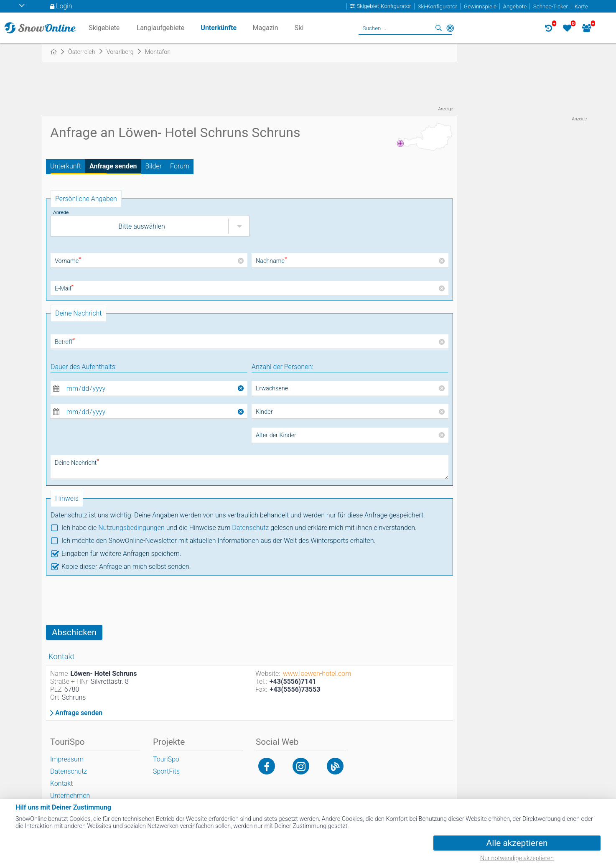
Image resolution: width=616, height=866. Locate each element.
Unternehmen (70, 796)
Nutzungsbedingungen (131, 528)
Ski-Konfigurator (438, 6)
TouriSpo (166, 759)
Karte (581, 6)
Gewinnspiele (480, 6)
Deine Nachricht (77, 463)
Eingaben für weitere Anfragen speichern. (121, 554)
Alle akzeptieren (517, 843)
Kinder (264, 412)
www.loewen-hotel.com (317, 674)
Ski (299, 28)
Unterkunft (66, 166)
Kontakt (61, 783)
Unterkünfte (219, 28)
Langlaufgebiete (160, 28)
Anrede (61, 212)
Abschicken (74, 632)
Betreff (65, 342)
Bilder (154, 166)
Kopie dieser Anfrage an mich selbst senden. (126, 567)
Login (64, 6)
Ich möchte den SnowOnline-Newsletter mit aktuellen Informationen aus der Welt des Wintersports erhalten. (218, 541)
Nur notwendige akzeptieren (517, 858)
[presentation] (109, 600)
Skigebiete (104, 28)
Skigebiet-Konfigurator (384, 6)
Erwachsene (272, 388)
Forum (180, 166)
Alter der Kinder (276, 435)
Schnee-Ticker (551, 6)
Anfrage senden (113, 166)
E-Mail (64, 289)
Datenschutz (250, 528)
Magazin (266, 28)
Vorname (68, 261)
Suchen (438, 28)
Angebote (515, 6)
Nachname (271, 261)
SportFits (166, 771)
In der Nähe (450, 28)
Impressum (67, 759)
